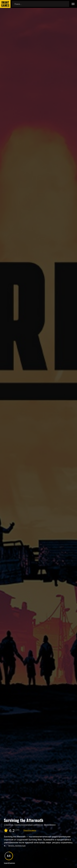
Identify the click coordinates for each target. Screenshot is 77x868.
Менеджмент (50, 825)
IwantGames (5, 4)
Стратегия (9, 825)
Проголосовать (30, 830)
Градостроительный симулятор (29, 825)
